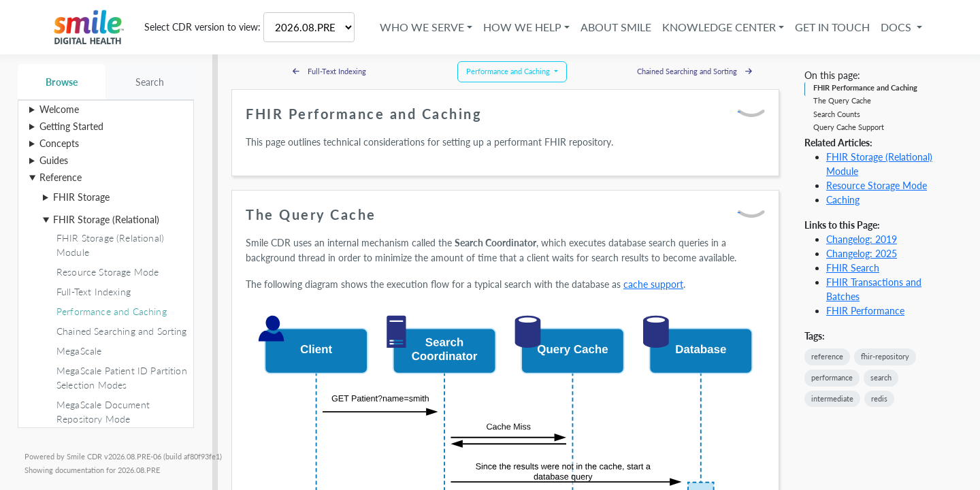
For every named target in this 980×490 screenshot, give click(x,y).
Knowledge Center (717, 27)
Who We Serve (420, 27)
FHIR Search (853, 268)
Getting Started (71, 126)
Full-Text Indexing (329, 71)
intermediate (832, 398)
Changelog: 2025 (862, 254)
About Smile (614, 27)
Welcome (59, 109)
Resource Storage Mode (877, 185)
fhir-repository (885, 356)
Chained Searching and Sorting (695, 71)
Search (150, 82)
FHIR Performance (865, 311)
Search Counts (837, 114)
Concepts (59, 143)
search (881, 377)
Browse (62, 82)
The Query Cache (842, 100)
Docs (895, 27)
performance (832, 377)
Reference (61, 177)
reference (827, 356)
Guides (54, 160)
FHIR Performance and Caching (865, 87)
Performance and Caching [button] (509, 71)
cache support (653, 284)
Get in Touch (830, 27)
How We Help (520, 27)
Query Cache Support (849, 127)
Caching (843, 200)
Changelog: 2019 (862, 239)
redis (879, 398)
